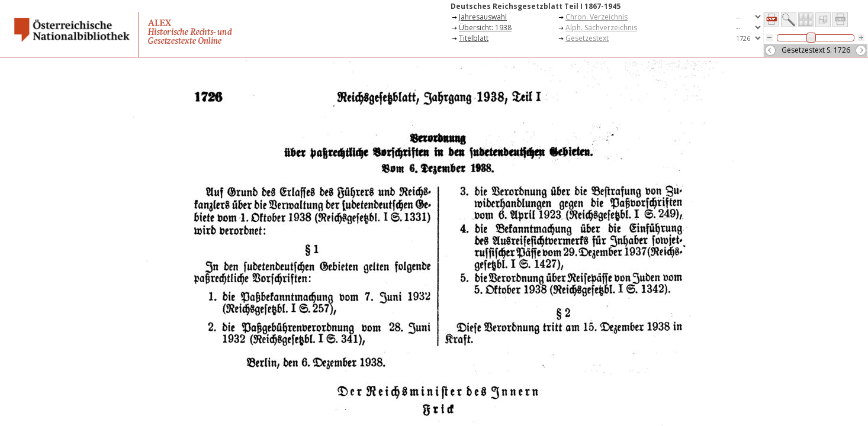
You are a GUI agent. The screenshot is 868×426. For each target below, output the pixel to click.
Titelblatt (474, 38)
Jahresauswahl (483, 17)
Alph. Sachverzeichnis (601, 28)
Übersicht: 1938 (485, 28)
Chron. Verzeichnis (597, 17)
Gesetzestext (587, 38)
